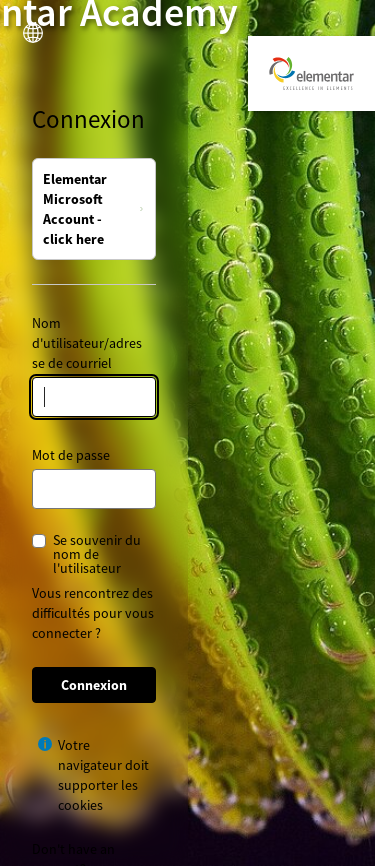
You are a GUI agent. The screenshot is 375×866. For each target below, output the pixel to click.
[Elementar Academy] (311, 73)
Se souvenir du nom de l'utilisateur (97, 554)
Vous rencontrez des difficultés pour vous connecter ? (93, 613)
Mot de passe (71, 455)
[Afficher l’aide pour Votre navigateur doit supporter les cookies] (45, 744)
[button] (33, 33)
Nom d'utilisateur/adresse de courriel (87, 343)
